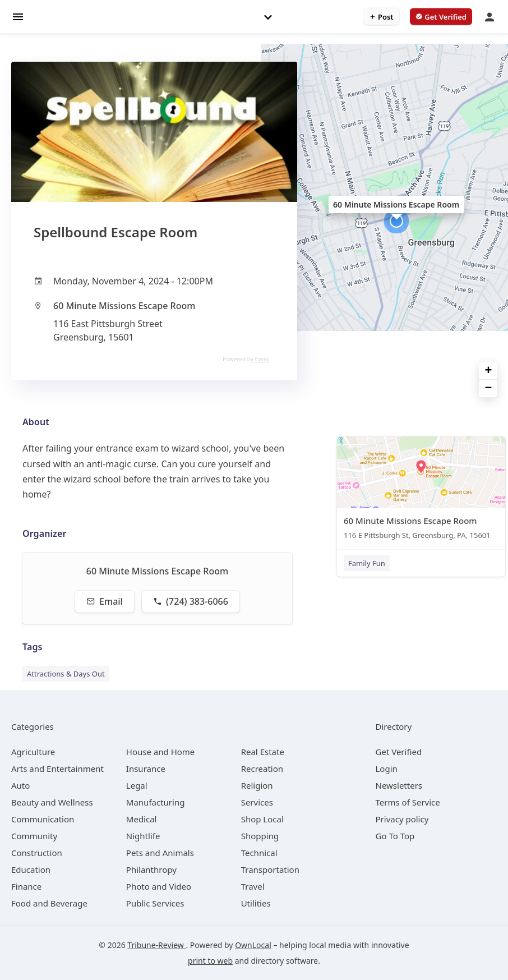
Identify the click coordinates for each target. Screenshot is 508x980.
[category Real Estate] (263, 752)
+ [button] (489, 371)
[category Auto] (20, 785)
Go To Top (395, 836)
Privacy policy (402, 819)
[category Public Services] (155, 903)
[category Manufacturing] (156, 802)
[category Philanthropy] (151, 869)
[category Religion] (257, 785)
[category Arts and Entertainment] (57, 769)
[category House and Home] (161, 752)
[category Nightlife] (143, 836)
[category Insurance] (146, 769)
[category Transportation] (270, 869)
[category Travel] (253, 886)
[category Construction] (37, 853)
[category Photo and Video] (159, 886)
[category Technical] (259, 853)
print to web (210, 961)
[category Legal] (137, 785)
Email (105, 601)
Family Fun (367, 563)
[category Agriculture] (33, 752)
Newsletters (399, 785)
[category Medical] (142, 819)
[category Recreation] (262, 769)
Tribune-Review (156, 945)
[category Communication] (43, 819)
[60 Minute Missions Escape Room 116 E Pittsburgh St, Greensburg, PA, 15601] (421, 491)
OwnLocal (253, 945)
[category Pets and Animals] (160, 853)
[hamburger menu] (18, 16)
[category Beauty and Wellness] (52, 802)
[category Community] (34, 836)
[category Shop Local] (262, 819)
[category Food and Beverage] (49, 903)
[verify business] (441, 17)
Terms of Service (408, 802)
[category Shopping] (260, 836)
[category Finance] (26, 886)
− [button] (489, 388)
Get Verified (399, 752)
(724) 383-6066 (191, 601)
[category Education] (31, 869)
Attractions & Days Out (66, 674)
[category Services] (257, 802)
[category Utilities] (256, 903)
